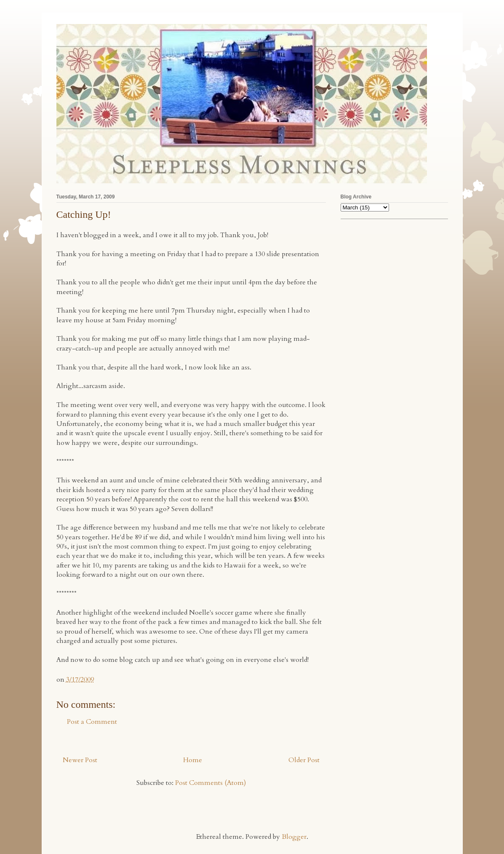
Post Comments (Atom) (211, 783)
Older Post (304, 760)
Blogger (294, 837)
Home (193, 760)
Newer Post (80, 760)
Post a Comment (92, 722)
